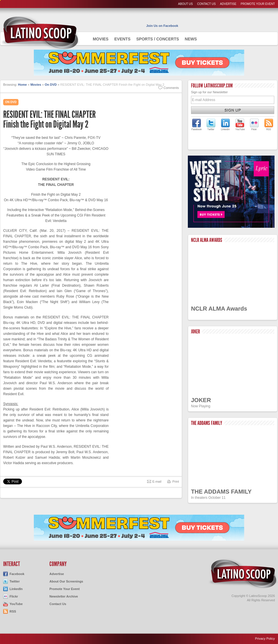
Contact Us (206, 4)
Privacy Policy (265, 639)
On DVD (51, 85)
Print (176, 481)
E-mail (157, 481)
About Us (185, 4)
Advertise (228, 4)
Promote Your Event (258, 4)
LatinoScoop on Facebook (197, 124)
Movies (101, 39)
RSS (13, 611)
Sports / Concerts (157, 39)
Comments (171, 88)
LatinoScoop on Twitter (211, 124)
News (191, 39)
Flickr (14, 596)
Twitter (15, 581)
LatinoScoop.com (243, 574)
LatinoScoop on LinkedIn (225, 124)
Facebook (17, 574)
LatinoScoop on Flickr (254, 124)
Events (122, 39)
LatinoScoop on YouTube (240, 124)
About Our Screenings (66, 581)
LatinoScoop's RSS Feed (269, 124)
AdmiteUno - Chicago (40, 33)
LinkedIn (16, 589)
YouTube (16, 604)
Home (22, 85)
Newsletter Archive (64, 596)
